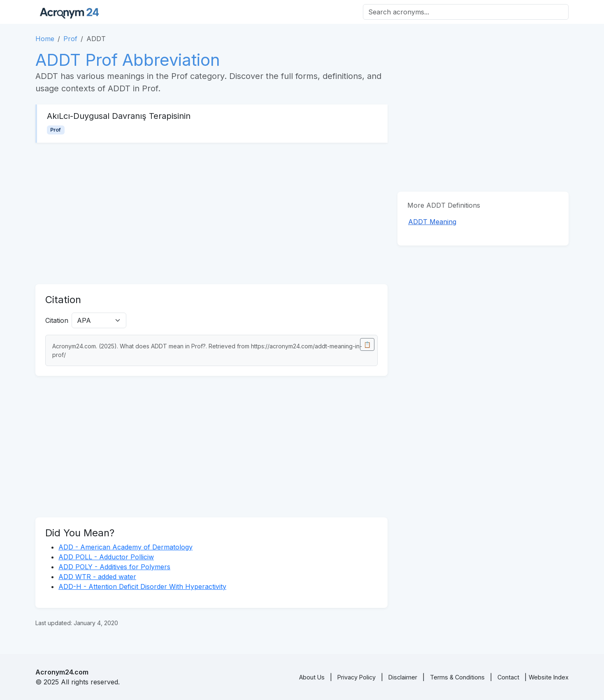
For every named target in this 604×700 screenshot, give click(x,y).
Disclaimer (403, 677)
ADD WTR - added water (97, 577)
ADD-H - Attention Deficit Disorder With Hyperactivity (142, 586)
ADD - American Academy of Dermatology (125, 547)
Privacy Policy (357, 677)
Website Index (549, 677)
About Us (312, 677)
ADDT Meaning (432, 222)
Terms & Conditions (457, 677)
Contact (508, 677)
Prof (70, 39)
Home (45, 39)
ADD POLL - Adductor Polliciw (106, 557)
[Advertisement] (211, 213)
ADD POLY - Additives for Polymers (114, 567)
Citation (57, 320)
